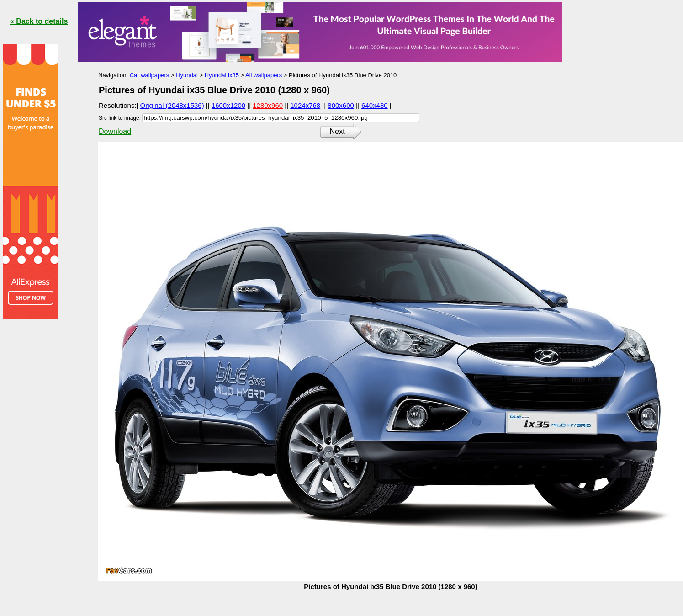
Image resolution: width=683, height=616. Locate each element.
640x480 (375, 105)
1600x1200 (228, 105)
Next (337, 131)
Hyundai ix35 (221, 75)
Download (115, 131)
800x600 (341, 105)
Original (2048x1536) (172, 105)
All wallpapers (264, 75)
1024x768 (305, 105)
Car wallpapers (150, 75)
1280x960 (268, 105)
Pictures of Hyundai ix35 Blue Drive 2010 (343, 75)
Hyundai (187, 75)
